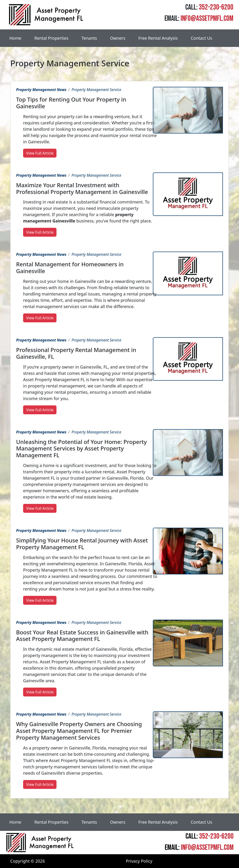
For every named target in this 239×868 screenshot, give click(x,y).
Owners (118, 38)
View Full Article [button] (40, 153)
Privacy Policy (139, 861)
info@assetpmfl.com (207, 19)
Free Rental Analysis (158, 38)
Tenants (89, 38)
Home (15, 38)
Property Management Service (97, 90)
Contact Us (201, 38)
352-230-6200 (216, 7)
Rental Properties (51, 38)
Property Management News (41, 90)
